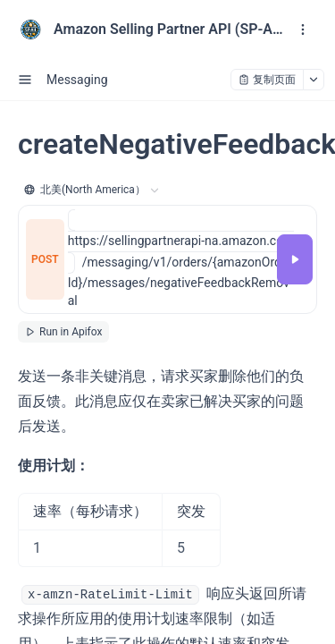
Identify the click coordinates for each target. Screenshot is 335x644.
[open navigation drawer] (303, 30)
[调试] (295, 259)
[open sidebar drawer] (25, 80)
